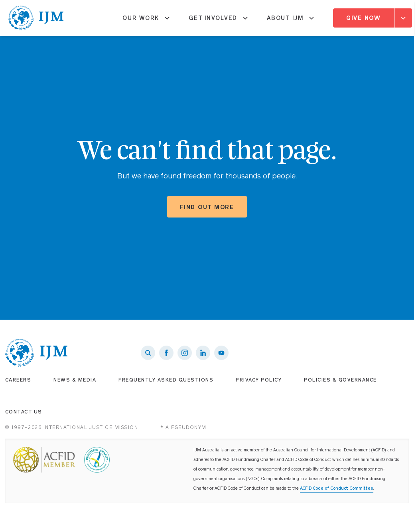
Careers (18, 380)
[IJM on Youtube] (221, 353)
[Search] (148, 353)
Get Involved (218, 21)
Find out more (207, 207)
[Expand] (403, 18)
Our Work (146, 21)
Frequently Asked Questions (166, 380)
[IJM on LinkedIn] (203, 353)
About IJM (290, 21)
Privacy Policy (259, 380)
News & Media (75, 380)
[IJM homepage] (36, 18)
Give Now (364, 18)
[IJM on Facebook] (166, 353)
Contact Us (24, 412)
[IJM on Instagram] (185, 353)
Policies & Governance (340, 380)
